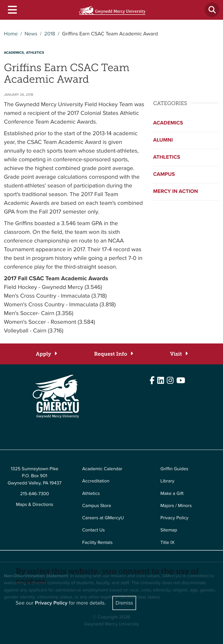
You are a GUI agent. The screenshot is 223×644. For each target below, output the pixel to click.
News (31, 34)
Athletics (167, 157)
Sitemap (169, 530)
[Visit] (179, 354)
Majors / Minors (176, 506)
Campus (164, 174)
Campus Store (97, 506)
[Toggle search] (212, 10)
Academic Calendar (102, 469)
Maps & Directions (35, 505)
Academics (168, 123)
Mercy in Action (176, 191)
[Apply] (46, 354)
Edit (8, 436)
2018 (50, 34)
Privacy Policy (174, 518)
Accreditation (96, 481)
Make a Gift (172, 494)
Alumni (163, 140)
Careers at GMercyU (103, 518)
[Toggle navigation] (12, 10)
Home (11, 34)
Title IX (168, 543)
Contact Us (94, 530)
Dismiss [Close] (124, 603)
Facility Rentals (97, 543)
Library (167, 481)
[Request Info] (113, 354)
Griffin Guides (174, 469)
